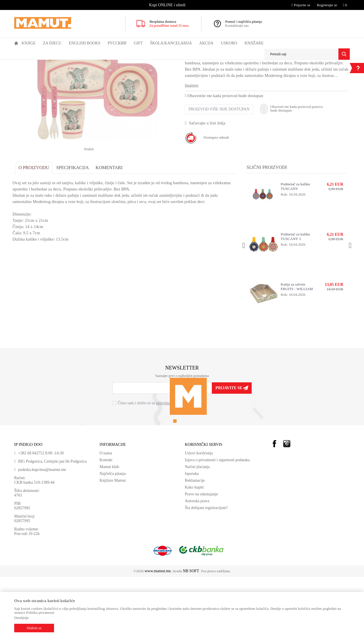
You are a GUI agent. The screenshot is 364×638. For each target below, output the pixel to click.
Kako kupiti (194, 548)
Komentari (111, 229)
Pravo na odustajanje (201, 555)
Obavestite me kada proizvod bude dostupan (224, 163)
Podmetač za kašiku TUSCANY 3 (295, 298)
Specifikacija (74, 229)
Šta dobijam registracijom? (206, 569)
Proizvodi (38, 63)
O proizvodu (36, 229)
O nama (106, 514)
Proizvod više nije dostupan (219, 177)
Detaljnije (192, 153)
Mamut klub (109, 528)
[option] (168, 5)
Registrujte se (327, 5)
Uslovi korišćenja (199, 514)
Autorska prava (197, 562)
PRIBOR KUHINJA (92, 63)
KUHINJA (67, 63)
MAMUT (21, 63)
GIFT (52, 63)
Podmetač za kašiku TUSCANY (295, 248)
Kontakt (106, 521)
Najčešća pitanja (113, 535)
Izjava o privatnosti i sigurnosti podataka (217, 521)
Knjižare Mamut (113, 542)
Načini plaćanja (197, 528)
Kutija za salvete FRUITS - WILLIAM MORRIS (296, 348)
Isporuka (192, 535)
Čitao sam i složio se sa (153, 464)
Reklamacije (195, 542)
